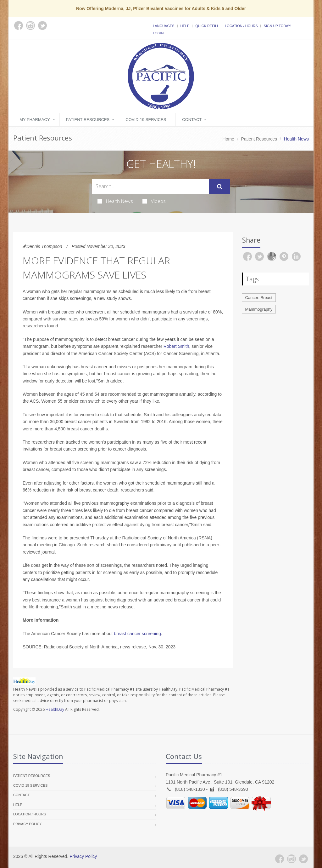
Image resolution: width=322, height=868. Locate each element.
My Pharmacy (35, 120)
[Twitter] (303, 859)
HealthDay (55, 709)
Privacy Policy (28, 824)
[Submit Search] (220, 187)
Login (158, 33)
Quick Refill (207, 26)
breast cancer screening (137, 634)
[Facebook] (280, 859)
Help (185, 26)
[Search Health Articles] (150, 186)
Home (228, 139)
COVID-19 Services (146, 120)
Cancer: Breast (259, 298)
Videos (154, 201)
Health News (115, 201)
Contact (192, 120)
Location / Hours (241, 26)
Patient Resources (88, 120)
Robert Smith (176, 346)
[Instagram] (291, 859)
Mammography (259, 309)
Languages (164, 26)
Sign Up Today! (277, 26)
